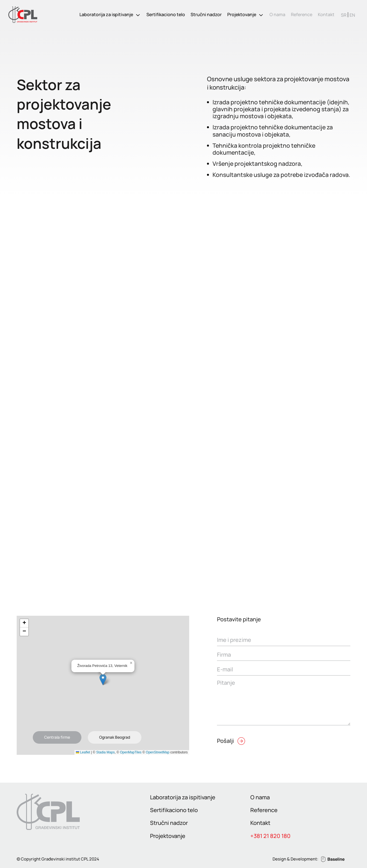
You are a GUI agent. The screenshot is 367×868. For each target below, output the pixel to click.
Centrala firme (57, 737)
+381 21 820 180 (270, 836)
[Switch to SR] (344, 15)
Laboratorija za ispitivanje (106, 14)
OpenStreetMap (158, 752)
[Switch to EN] (352, 15)
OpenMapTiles (131, 752)
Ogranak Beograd (115, 737)
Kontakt (326, 14)
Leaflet (83, 752)
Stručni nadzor (206, 14)
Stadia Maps (105, 752)
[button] (103, 680)
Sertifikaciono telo (166, 14)
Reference (302, 14)
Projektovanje (242, 14)
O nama (277, 14)
